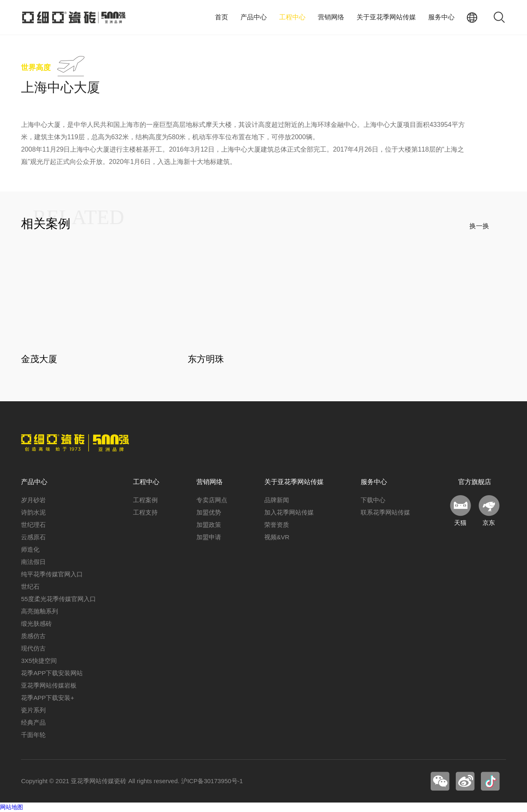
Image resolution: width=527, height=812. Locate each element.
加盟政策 (209, 525)
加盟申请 (209, 537)
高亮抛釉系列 (40, 612)
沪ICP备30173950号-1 (212, 781)
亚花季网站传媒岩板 (49, 686)
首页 (222, 17)
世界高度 (36, 68)
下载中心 (373, 500)
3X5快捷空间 (39, 661)
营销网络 (331, 17)
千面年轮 (33, 735)
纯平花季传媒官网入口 (52, 574)
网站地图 (12, 807)
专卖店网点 (212, 500)
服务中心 (441, 17)
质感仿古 (33, 636)
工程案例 (145, 500)
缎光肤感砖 (36, 624)
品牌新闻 (277, 500)
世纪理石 (33, 525)
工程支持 (145, 513)
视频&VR (277, 537)
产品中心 (254, 17)
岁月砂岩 (33, 500)
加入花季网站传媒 (289, 513)
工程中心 (292, 17)
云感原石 (33, 537)
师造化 (30, 550)
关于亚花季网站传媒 (386, 17)
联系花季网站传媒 (385, 513)
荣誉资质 (277, 525)
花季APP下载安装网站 (52, 673)
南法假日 (33, 562)
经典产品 (33, 723)
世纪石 (30, 587)
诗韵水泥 (33, 513)
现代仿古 (33, 649)
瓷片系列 (33, 710)
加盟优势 (209, 513)
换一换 (479, 226)
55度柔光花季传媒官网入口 (58, 599)
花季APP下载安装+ (48, 698)
